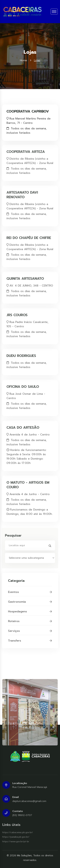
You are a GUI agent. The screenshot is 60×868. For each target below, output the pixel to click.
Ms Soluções (24, 855)
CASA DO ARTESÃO (23, 426)
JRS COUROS (17, 313)
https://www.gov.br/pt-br (16, 842)
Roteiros (30, 623)
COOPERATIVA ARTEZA (26, 150)
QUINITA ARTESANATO (25, 277)
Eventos (30, 594)
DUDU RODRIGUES (21, 354)
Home (24, 60)
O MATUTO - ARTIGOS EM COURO (28, 483)
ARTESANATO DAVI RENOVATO (22, 193)
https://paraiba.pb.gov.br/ (16, 837)
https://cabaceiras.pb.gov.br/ (18, 832)
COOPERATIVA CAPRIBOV (28, 111)
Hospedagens (30, 613)
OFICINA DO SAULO (23, 385)
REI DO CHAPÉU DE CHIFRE (29, 236)
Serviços (30, 633)
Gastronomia (30, 603)
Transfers (30, 642)
